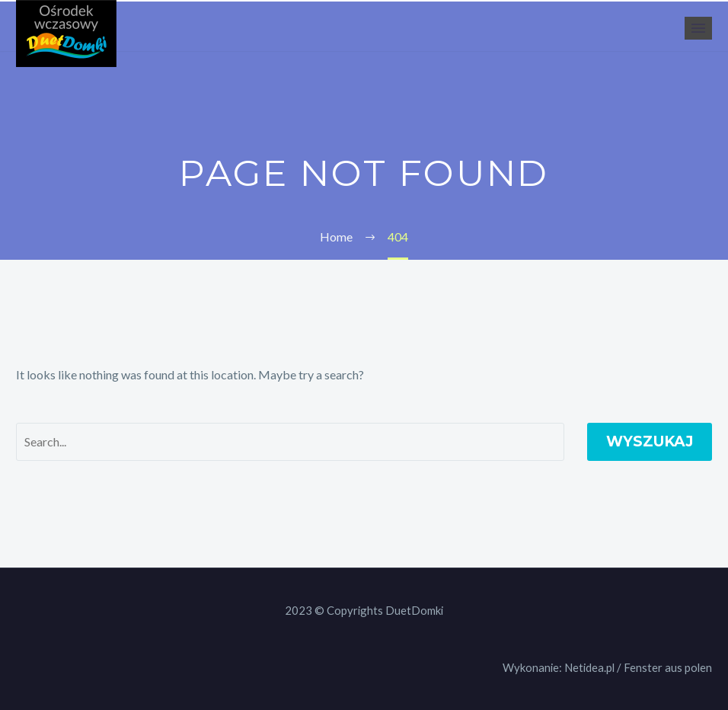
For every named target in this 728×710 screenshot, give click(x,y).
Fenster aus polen (668, 667)
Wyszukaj (650, 441)
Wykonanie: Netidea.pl (559, 667)
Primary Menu (698, 28)
